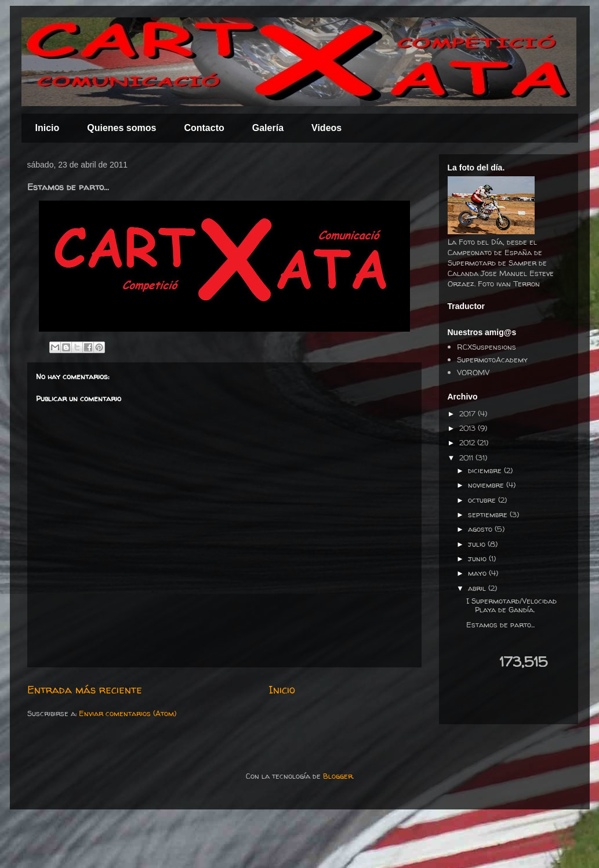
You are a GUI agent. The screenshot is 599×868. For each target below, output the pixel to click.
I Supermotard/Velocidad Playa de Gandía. (511, 605)
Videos (326, 128)
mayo (478, 573)
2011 (467, 457)
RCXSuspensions (487, 347)
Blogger (338, 776)
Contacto (204, 128)
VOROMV (473, 372)
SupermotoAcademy (492, 359)
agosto (481, 529)
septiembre (489, 514)
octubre (483, 500)
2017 (469, 413)
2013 (469, 428)
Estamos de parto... (500, 624)
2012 (468, 442)
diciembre (486, 470)
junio (478, 558)
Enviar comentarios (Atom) (128, 713)
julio (478, 544)
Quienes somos (121, 128)
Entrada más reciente (85, 690)
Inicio (48, 128)
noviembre (487, 485)
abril (478, 588)
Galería (268, 128)
